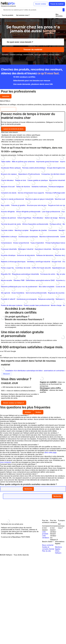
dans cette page (50, 452)
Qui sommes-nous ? (23, 15)
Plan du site (46, 551)
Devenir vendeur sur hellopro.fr (14, 403)
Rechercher (28, 489)
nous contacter (6, 462)
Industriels (6, 96)
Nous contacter (48, 545)
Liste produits (45, 533)
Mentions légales (59, 548)
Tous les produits (8, 15)
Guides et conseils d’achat (48, 548)
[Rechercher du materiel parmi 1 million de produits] (64, 10)
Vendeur (38, 412)
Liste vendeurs (46, 537)
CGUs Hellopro (58, 552)
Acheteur (28, 412)
